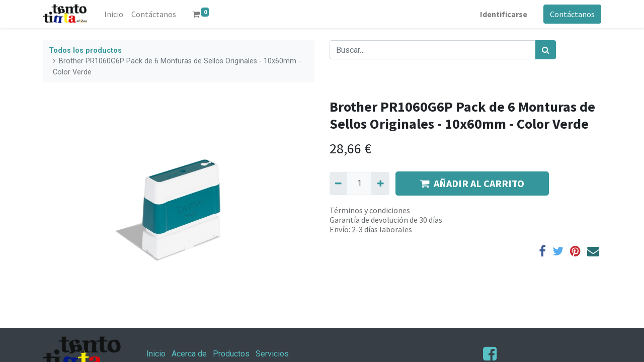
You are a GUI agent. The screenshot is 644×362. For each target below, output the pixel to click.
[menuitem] (114, 14)
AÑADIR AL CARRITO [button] (472, 183)
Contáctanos (572, 14)
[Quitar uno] (338, 184)
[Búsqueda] (546, 50)
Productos (231, 354)
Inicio (156, 354)
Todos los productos (85, 51)
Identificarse (504, 14)
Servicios (272, 354)
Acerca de (189, 354)
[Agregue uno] (380, 184)
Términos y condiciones (370, 210)
